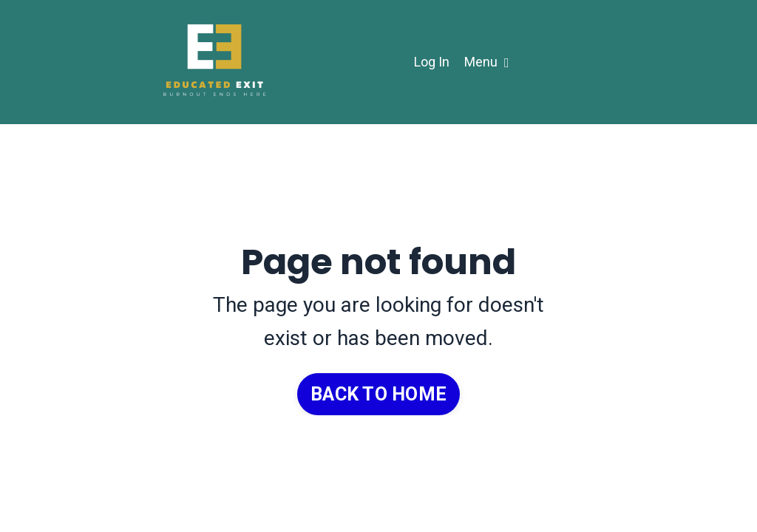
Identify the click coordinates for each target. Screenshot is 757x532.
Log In (432, 62)
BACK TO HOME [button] (378, 394)
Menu (487, 62)
